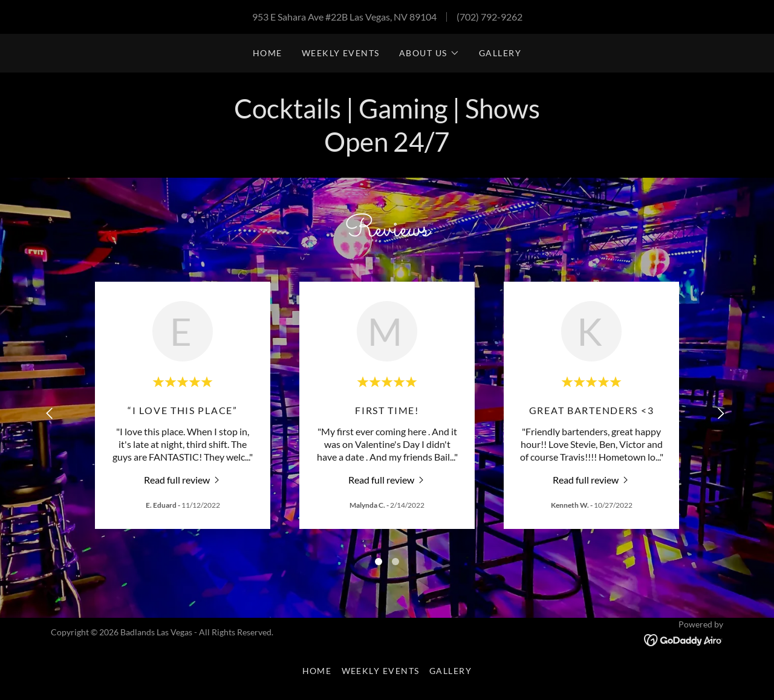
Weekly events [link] (341, 53)
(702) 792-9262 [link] (489, 17)
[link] (183, 479)
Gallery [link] (500, 53)
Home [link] (268, 53)
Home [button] (317, 671)
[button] (429, 53)
